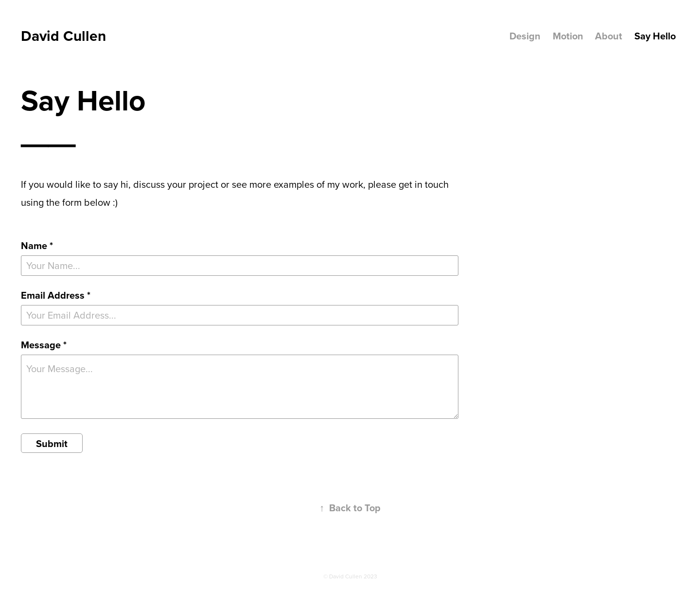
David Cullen (63, 36)
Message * (44, 345)
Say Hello (655, 36)
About (609, 36)
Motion (568, 36)
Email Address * (56, 295)
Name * (37, 246)
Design (525, 36)
